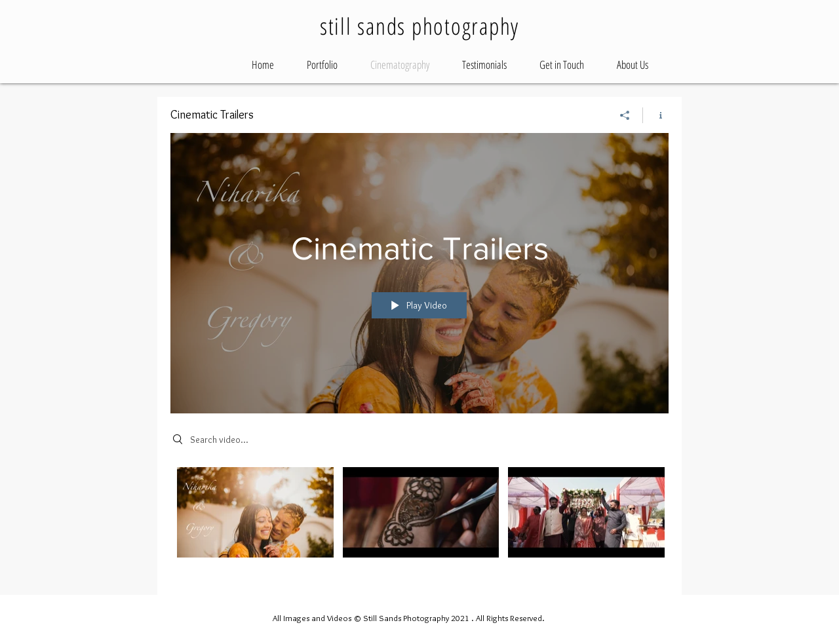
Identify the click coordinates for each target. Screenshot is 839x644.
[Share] (625, 115)
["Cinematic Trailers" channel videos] (419, 521)
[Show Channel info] (656, 115)
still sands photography (419, 26)
